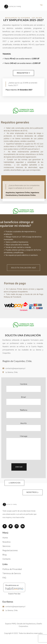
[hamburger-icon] (41, 5)
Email (23, 400)
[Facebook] (5, 526)
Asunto (23, 426)
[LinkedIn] (23, 526)
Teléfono (23, 413)
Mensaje (23, 447)
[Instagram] (17, 526)
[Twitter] (11, 526)
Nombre (23, 387)
